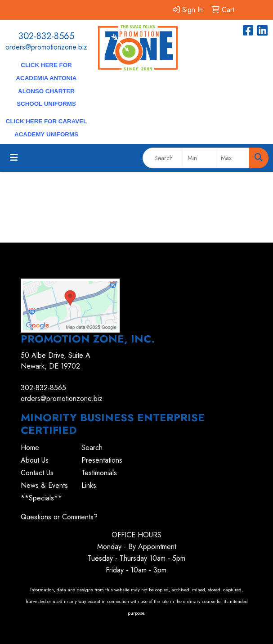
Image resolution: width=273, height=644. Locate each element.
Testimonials (99, 473)
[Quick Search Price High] (233, 158)
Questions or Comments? (59, 517)
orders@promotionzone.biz (46, 47)
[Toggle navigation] (14, 158)
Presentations (102, 460)
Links (89, 485)
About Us (35, 460)
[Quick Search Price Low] (199, 158)
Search (92, 448)
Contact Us (37, 473)
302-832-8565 (46, 36)
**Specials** (41, 498)
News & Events (44, 485)
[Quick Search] (163, 158)
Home (30, 448)
